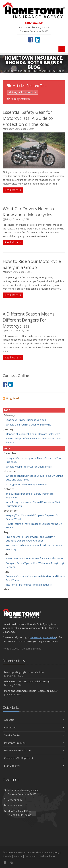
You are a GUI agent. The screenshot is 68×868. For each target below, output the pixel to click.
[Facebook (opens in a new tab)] (31, 40)
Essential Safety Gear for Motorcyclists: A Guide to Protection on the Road (28, 118)
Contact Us (34, 728)
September (11, 511)
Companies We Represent (34, 758)
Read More (13, 190)
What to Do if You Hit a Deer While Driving (28, 425)
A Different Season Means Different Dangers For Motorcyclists (29, 320)
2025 (7, 448)
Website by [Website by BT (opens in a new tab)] (47, 856)
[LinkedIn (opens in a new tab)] (38, 40)
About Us (34, 720)
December (10, 453)
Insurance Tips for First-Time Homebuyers (29, 585)
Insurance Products (34, 743)
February (9, 415)
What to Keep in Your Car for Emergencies (29, 467)
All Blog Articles (18, 99)
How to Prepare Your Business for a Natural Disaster (35, 558)
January (9, 429)
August (8, 532)
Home (6, 649)
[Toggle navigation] (62, 49)
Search (7, 856)
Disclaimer (31, 856)
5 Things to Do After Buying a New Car (26, 484)
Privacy (18, 856)
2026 (7, 410)
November (10, 471)
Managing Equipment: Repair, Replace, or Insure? (33, 434)
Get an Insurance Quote (34, 750)
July (6, 554)
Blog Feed (11, 398)
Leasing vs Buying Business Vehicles (26, 420)
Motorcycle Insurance (20, 92)
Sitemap (37, 649)
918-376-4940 (15, 800)
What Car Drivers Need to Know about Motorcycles (28, 212)
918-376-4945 (15, 805)
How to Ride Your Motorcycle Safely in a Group (32, 264)
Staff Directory (34, 766)
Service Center (34, 735)
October (9, 489)
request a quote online (43, 637)
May (6, 589)
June (6, 572)
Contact (26, 649)
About (16, 649)
